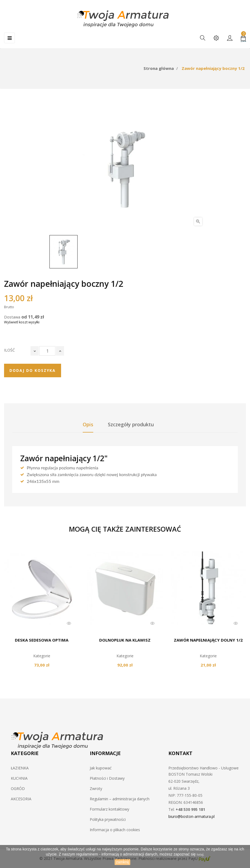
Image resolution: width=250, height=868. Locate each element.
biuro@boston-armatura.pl (191, 816)
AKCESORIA (21, 799)
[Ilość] (47, 351)
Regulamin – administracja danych (120, 799)
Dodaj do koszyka (33, 370)
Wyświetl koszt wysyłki (22, 322)
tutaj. (201, 855)
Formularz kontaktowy (109, 809)
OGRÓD (18, 789)
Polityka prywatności (108, 819)
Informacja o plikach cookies (115, 830)
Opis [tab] (88, 424)
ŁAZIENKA (20, 768)
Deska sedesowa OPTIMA (42, 640)
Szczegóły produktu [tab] (131, 424)
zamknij (122, 862)
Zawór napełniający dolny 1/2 (208, 640)
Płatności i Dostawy (107, 778)
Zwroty (96, 789)
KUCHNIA (19, 778)
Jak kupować (101, 768)
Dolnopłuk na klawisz (125, 640)
